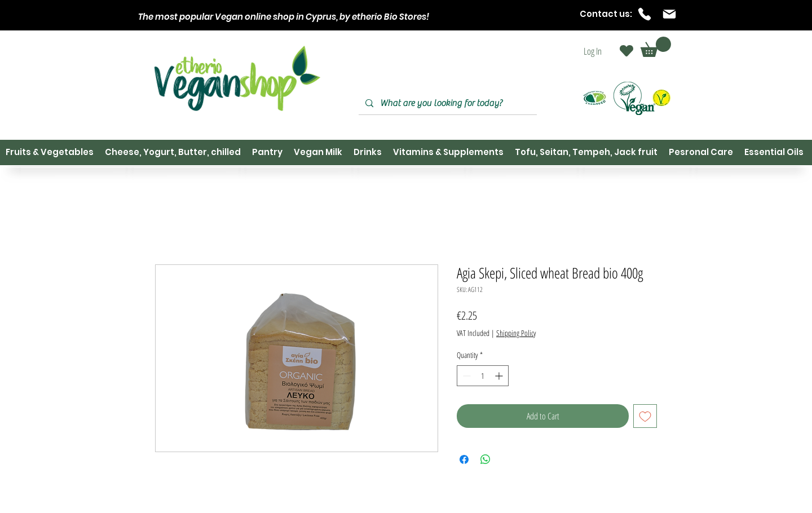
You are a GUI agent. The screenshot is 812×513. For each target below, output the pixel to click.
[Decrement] (465, 376)
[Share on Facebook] (464, 459)
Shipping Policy (516, 333)
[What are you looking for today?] (447, 103)
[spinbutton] (483, 376)
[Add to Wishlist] (645, 416)
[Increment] (500, 376)
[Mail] (669, 14)
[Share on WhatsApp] (486, 459)
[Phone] (645, 14)
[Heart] (626, 51)
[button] (656, 47)
